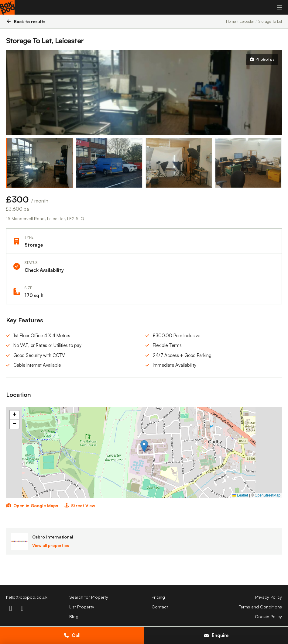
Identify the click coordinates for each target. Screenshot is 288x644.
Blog (74, 616)
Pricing (158, 597)
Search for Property (89, 597)
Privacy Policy (269, 597)
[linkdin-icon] (22, 608)
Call (72, 635)
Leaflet (240, 495)
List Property (82, 607)
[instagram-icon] (11, 608)
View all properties (51, 545)
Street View (80, 506)
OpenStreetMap (267, 495)
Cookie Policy (268, 616)
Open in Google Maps (32, 506)
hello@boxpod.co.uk (27, 597)
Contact (160, 607)
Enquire (216, 635)
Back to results (26, 21)
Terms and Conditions (260, 607)
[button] (144, 446)
